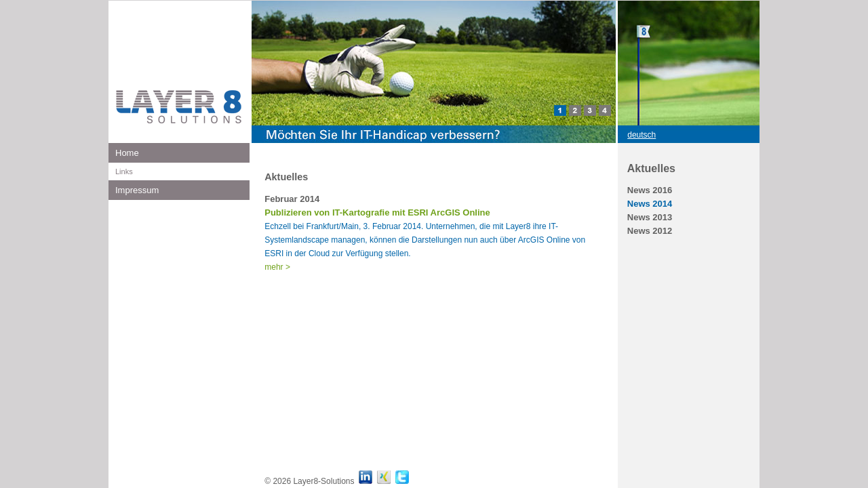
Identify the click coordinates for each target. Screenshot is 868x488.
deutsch (642, 135)
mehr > (277, 267)
